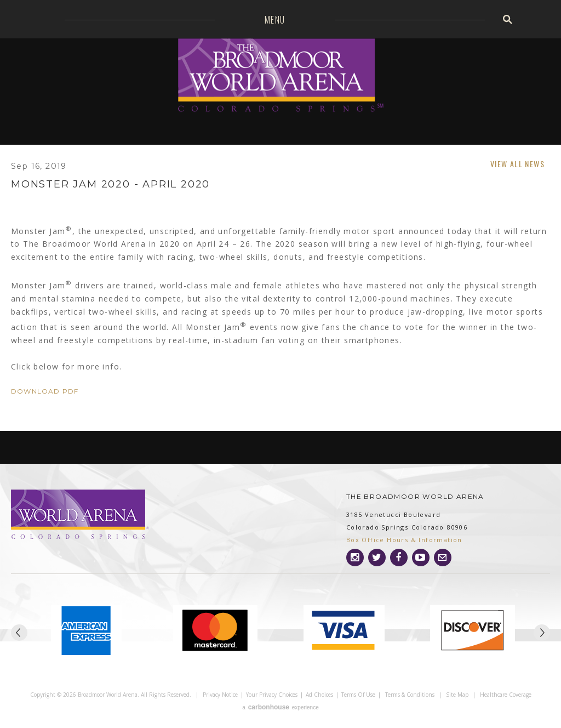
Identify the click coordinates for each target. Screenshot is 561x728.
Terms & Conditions (410, 695)
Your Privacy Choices (272, 695)
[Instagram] (355, 558)
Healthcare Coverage (506, 695)
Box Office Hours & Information (404, 540)
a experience (280, 707)
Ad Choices (319, 695)
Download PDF (45, 391)
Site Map (457, 695)
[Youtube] (421, 558)
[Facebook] (399, 558)
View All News (517, 164)
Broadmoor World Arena (281, 76)
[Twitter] (377, 558)
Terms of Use (358, 695)
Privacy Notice (220, 695)
